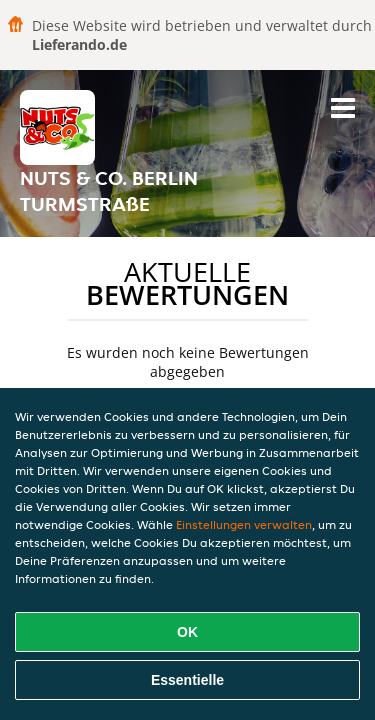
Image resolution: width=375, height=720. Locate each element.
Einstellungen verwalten (244, 524)
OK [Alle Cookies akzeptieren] (187, 632)
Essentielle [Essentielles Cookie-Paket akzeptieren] (187, 680)
